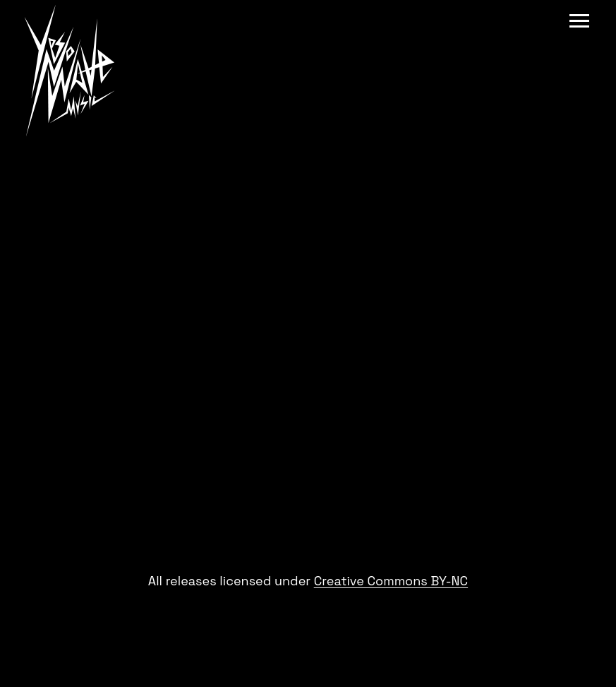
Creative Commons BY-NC (391, 581)
